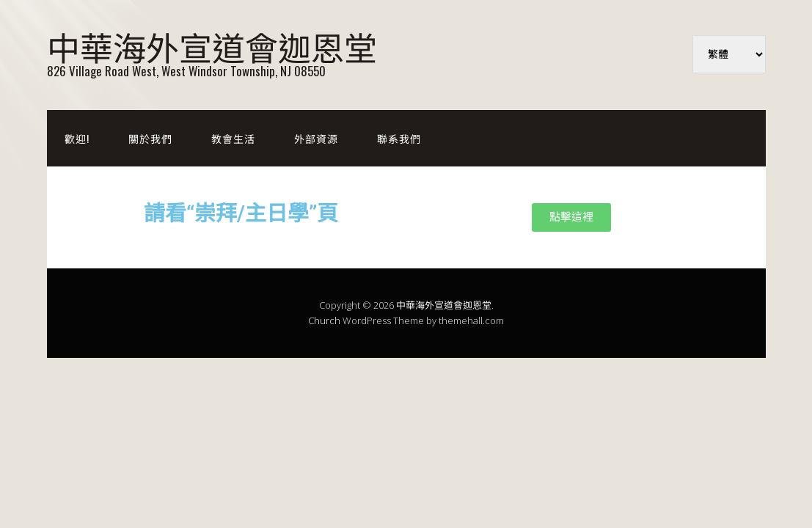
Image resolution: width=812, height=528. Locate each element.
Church (324, 320)
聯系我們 (399, 138)
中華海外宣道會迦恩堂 (212, 46)
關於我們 (150, 138)
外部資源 (316, 138)
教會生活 (233, 138)
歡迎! (77, 138)
